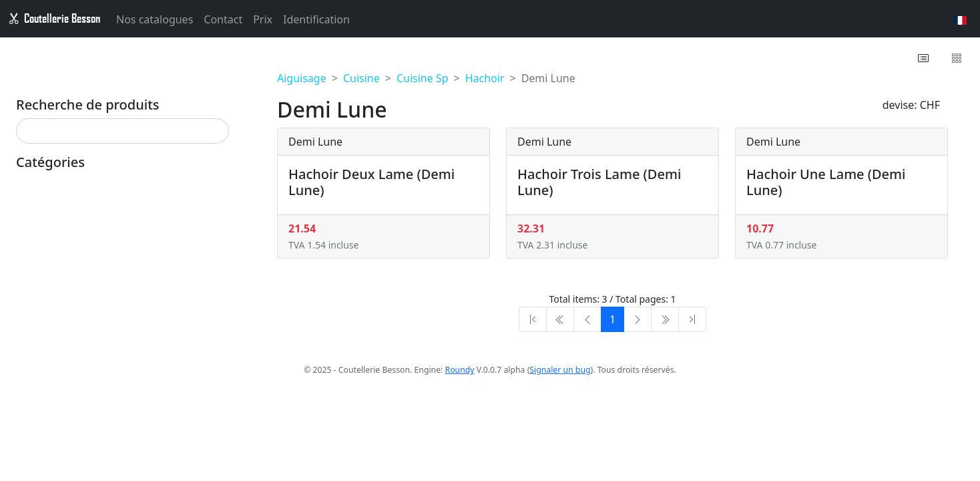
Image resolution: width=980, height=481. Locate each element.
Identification (316, 21)
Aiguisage (302, 78)
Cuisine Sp (423, 78)
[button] (924, 58)
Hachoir (485, 78)
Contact (223, 21)
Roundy (460, 370)
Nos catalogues (155, 21)
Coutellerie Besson (54, 20)
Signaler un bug (560, 370)
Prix (263, 21)
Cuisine (361, 78)
